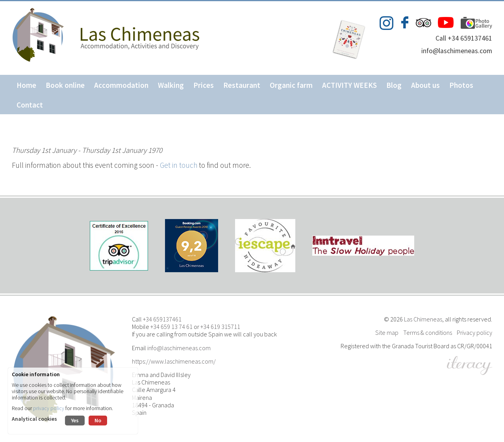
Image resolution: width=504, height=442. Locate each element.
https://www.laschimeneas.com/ (174, 361)
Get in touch (179, 165)
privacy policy (49, 408)
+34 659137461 (162, 319)
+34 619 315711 (220, 327)
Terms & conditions (428, 332)
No (98, 420)
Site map (387, 332)
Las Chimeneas (423, 319)
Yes (75, 420)
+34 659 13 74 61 (171, 327)
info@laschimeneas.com (457, 51)
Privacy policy (474, 332)
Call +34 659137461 (464, 38)
